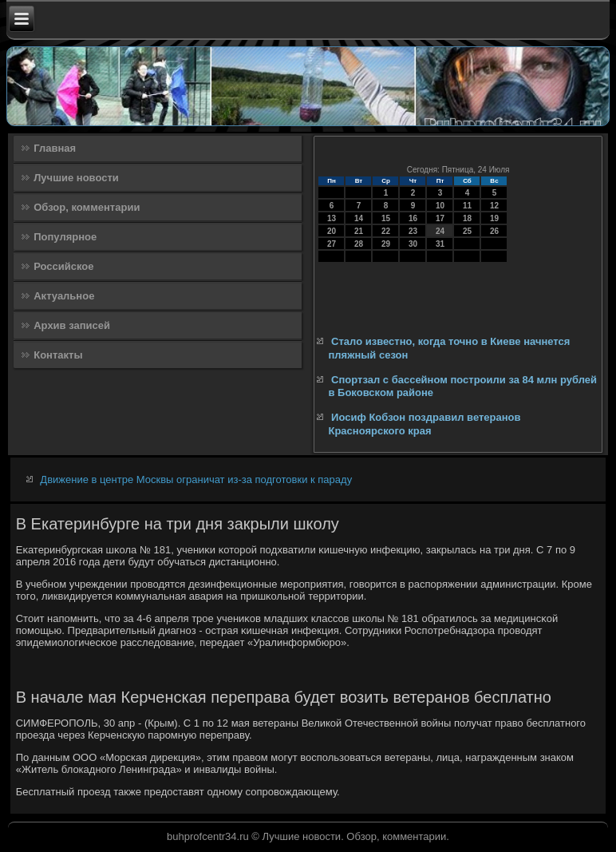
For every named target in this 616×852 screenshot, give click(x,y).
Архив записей (72, 325)
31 (440, 244)
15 (386, 218)
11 (467, 206)
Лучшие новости (76, 178)
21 (359, 231)
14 (359, 218)
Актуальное (64, 296)
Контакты (58, 355)
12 (494, 206)
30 (413, 244)
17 (440, 218)
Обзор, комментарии (87, 207)
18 (467, 218)
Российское (63, 266)
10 (440, 206)
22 (386, 231)
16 (413, 218)
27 (332, 244)
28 (359, 244)
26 (494, 231)
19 (494, 218)
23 (413, 231)
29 (386, 244)
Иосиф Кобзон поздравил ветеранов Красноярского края (424, 424)
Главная (55, 148)
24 (440, 231)
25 (467, 231)
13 (332, 218)
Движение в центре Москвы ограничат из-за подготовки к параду (196, 479)
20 (332, 231)
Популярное (65, 237)
